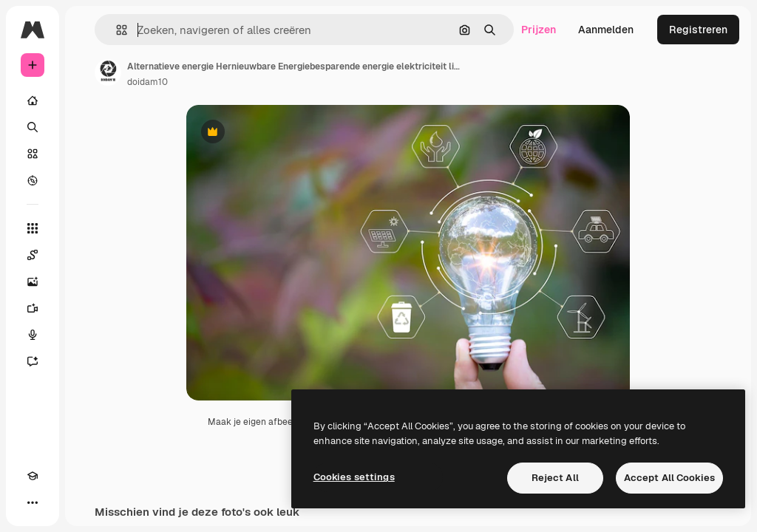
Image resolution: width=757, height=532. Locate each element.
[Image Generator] (33, 282)
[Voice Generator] (33, 335)
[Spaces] (33, 255)
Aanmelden (606, 30)
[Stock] (33, 154)
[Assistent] (33, 361)
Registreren (698, 30)
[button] (116, 30)
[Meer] (33, 502)
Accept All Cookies (669, 478)
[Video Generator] (33, 308)
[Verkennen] (33, 180)
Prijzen (539, 30)
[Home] (33, 100)
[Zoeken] (33, 127)
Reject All (555, 478)
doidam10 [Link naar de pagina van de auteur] (147, 82)
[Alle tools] (33, 228)
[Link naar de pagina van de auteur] (108, 72)
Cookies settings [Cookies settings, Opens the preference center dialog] (354, 477)
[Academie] (33, 476)
